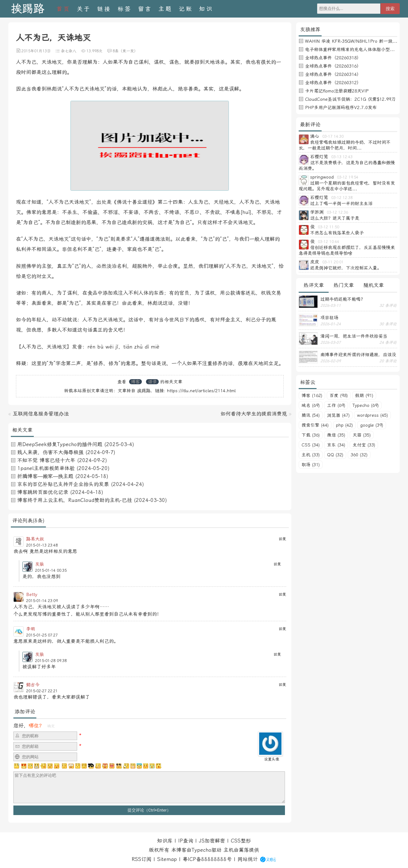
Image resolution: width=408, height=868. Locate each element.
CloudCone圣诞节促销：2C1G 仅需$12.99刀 (350, 99)
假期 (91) (364, 395)
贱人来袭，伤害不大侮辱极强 (50, 452)
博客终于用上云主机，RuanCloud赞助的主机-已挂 (75, 500)
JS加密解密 (212, 841)
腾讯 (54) (311, 415)
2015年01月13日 (36, 51)
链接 (104, 9)
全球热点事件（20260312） (333, 83)
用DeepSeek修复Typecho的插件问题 (60, 444)
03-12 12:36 (337, 212)
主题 (165, 9)
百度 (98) (339, 395)
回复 (282, 539)
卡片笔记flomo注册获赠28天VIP (337, 91)
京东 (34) (336, 445)
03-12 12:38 (342, 198)
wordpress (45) (372, 415)
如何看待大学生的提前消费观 (254, 414)
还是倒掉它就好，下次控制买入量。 (346, 268)
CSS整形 (241, 841)
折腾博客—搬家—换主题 (45, 476)
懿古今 (33, 685)
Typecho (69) (366, 405)
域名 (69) (311, 405)
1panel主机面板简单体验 (46, 468)
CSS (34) (311, 445)
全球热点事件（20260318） (333, 58)
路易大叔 (35, 539)
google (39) (372, 425)
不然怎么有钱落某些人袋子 (337, 233)
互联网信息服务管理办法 (41, 414)
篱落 (244, 850)
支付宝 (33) (364, 445)
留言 (145, 9)
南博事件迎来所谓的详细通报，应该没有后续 (358, 355)
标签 (125, 9)
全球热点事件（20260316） (333, 66)
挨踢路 (28, 9)
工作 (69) (336, 405)
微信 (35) (336, 435)
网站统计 (248, 859)
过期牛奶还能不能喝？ (343, 299)
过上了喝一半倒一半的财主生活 (341, 203)
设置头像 (272, 759)
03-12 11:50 (328, 227)
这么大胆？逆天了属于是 (335, 218)
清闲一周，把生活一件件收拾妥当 (354, 336)
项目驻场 (329, 318)
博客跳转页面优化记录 (43, 492)
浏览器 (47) (338, 415)
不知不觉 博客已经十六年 (46, 460)
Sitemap (167, 859)
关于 (84, 9)
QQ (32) (335, 455)
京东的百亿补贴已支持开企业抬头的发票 (63, 484)
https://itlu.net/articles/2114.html (201, 391)
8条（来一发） (125, 51)
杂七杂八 (69, 51)
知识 (206, 9)
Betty (32, 594)
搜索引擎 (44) (315, 425)
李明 (31, 629)
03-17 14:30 (333, 136)
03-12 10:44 (328, 242)
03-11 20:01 (333, 262)
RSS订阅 (142, 859)
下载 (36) (311, 435)
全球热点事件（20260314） (333, 74)
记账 (186, 9)
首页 (63, 9)
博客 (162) (312, 395)
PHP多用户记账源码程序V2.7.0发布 (341, 107)
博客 (135, 382)
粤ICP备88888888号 (207, 859)
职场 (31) (311, 465)
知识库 (165, 841)
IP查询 (186, 841)
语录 (152, 382)
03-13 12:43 (342, 157)
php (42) (344, 425)
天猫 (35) (362, 435)
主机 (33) (311, 455)
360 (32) (359, 455)
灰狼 (40, 564)
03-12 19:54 (348, 177)
